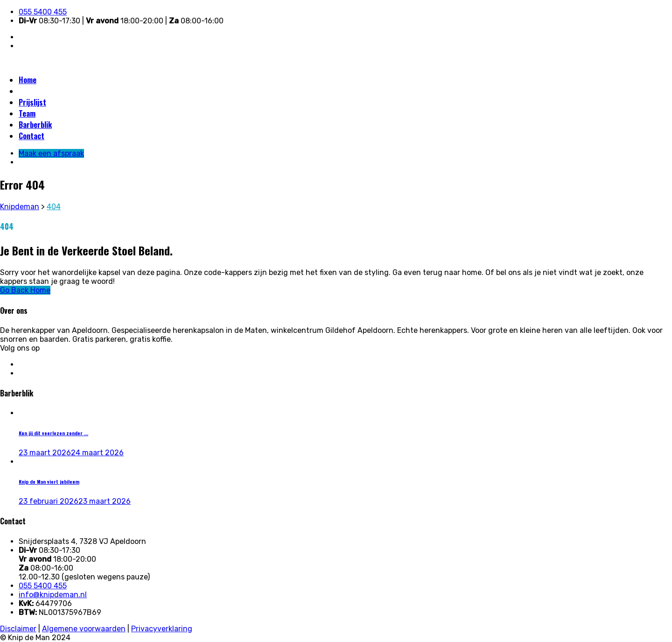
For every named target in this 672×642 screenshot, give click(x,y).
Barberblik (35, 125)
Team (27, 113)
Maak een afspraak (49, 91)
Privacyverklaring (162, 629)
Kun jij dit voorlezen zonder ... (53, 433)
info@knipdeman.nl (53, 595)
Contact (31, 136)
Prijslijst (32, 102)
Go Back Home (25, 290)
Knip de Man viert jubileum (49, 481)
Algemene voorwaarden (84, 629)
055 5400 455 (43, 12)
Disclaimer (18, 629)
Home (28, 80)
